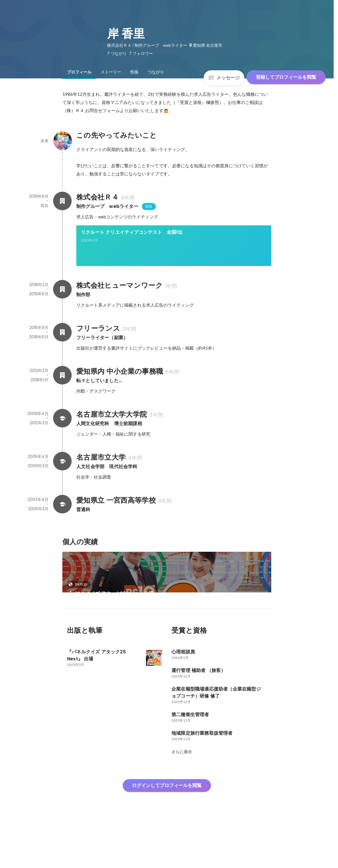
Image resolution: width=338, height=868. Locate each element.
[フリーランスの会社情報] (62, 352)
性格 (134, 72)
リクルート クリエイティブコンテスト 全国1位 (132, 232)
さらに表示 (182, 791)
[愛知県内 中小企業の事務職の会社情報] (62, 395)
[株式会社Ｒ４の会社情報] (62, 201)
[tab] (79, 72)
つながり (156, 72)
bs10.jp (79, 604)
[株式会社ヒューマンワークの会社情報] (62, 309)
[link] (174, 253)
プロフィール (79, 72)
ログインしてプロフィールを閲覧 (167, 825)
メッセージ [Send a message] (224, 78)
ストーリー (111, 72)
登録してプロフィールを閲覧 (286, 77)
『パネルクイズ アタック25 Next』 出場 (110, 613)
